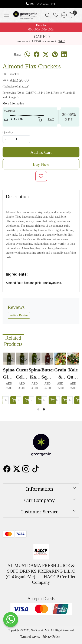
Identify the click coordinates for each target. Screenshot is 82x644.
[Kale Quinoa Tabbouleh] (73, 359)
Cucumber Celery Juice (22, 374)
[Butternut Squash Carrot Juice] (48, 359)
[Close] (77, 5)
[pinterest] (55, 55)
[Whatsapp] (27, 55)
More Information (13, 103)
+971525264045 (39, 4)
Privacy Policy (51, 637)
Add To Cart (41, 152)
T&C (62, 41)
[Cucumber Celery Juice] (22, 359)
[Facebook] (7, 471)
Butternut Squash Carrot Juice (48, 374)
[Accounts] (64, 15)
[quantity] (16, 139)
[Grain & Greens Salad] (60, 359)
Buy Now (41, 164)
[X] (17, 471)
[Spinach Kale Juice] (35, 359)
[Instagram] (26, 471)
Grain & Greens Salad (60, 374)
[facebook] (37, 55)
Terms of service (30, 637)
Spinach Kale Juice (35, 374)
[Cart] (66, 400)
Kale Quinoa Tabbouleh (73, 374)
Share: (17, 55)
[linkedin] (64, 55)
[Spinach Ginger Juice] (9, 359)
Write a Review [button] (19, 315)
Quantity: (8, 132)
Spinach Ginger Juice (9, 374)
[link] (47, 15)
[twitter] (46, 55)
